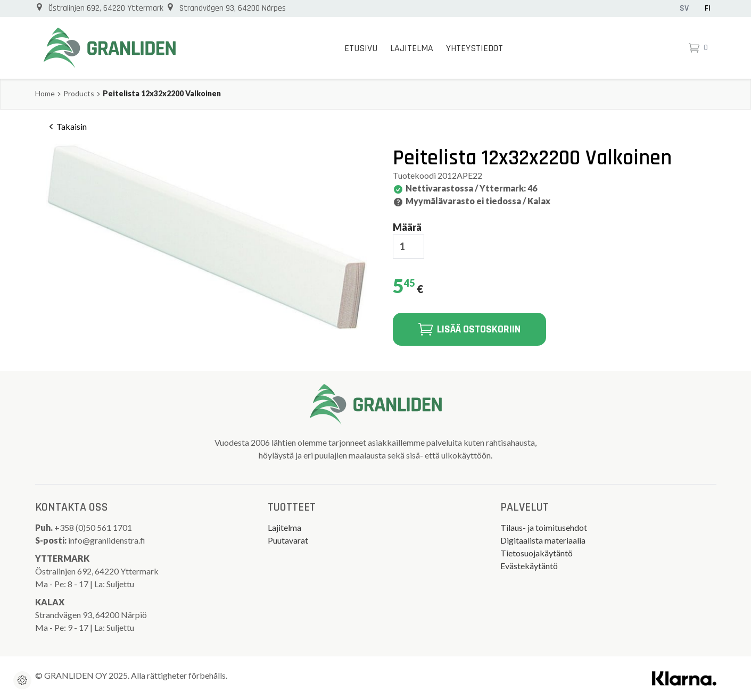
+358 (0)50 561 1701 (94, 527)
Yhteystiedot (474, 48)
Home (45, 93)
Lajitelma (412, 48)
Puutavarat (288, 540)
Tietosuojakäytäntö (537, 553)
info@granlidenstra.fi (107, 540)
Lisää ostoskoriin (469, 329)
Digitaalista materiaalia (543, 540)
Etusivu (361, 48)
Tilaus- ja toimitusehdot (544, 527)
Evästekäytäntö (529, 566)
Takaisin (66, 127)
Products (79, 93)
